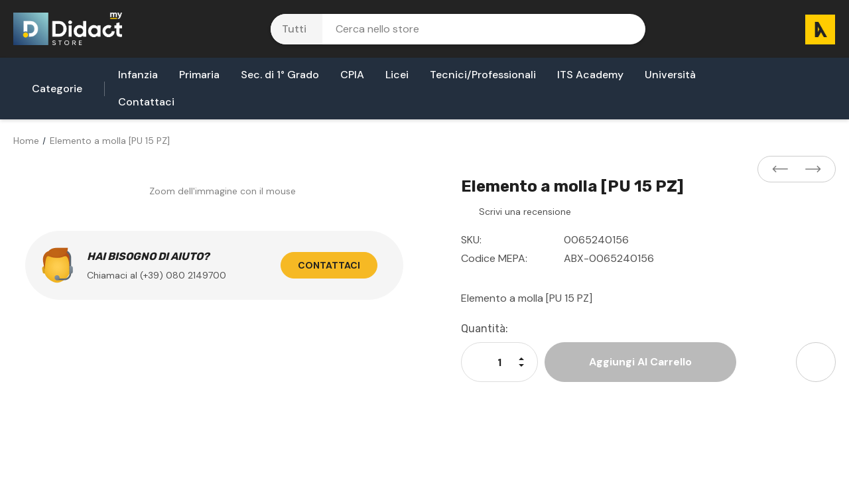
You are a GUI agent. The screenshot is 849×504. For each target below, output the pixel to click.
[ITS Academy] (590, 79)
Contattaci (329, 265)
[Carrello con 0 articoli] (815, 29)
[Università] (670, 79)
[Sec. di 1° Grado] (280, 79)
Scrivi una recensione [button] (525, 212)
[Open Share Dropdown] (816, 362)
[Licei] (397, 79)
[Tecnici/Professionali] (483, 79)
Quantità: (485, 329)
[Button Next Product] (809, 170)
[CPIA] (352, 79)
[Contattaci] (146, 106)
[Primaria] (199, 79)
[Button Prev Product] (784, 170)
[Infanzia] (138, 79)
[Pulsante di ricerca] (627, 29)
